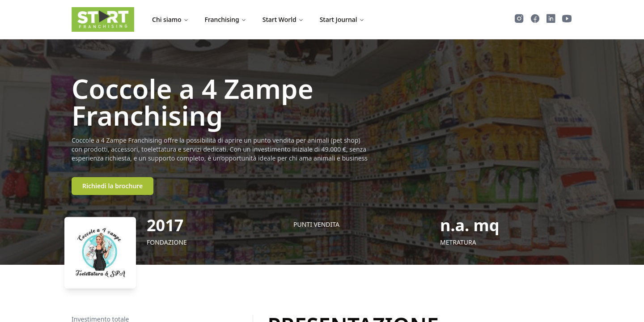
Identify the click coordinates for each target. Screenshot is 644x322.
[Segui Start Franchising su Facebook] (535, 20)
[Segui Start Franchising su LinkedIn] (551, 20)
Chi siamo (170, 19)
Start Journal (342, 19)
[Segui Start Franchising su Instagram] (519, 20)
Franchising (226, 19)
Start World (283, 19)
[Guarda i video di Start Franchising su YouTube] (567, 20)
